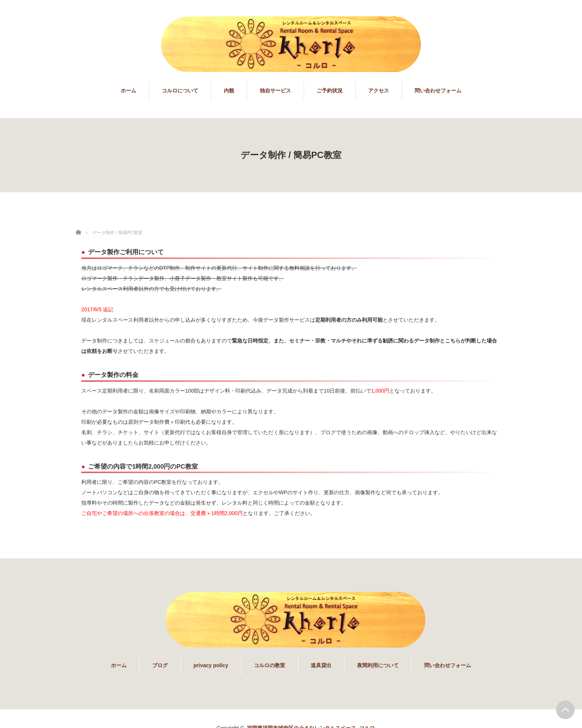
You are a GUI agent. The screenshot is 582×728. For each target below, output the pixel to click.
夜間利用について (378, 665)
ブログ (160, 665)
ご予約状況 (330, 91)
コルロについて (180, 91)
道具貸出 (321, 665)
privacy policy (211, 665)
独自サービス (275, 91)
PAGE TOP (565, 710)
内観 (229, 91)
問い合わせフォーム (438, 91)
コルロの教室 (269, 665)
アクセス (379, 91)
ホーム (128, 91)
